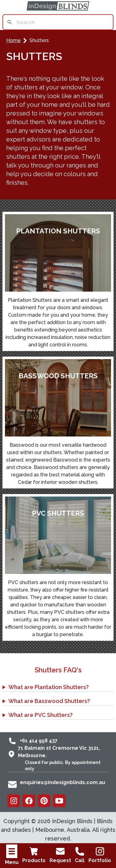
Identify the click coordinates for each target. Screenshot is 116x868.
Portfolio (100, 855)
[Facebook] (29, 801)
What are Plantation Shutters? (49, 687)
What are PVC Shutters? (41, 715)
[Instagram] (14, 801)
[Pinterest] (44, 801)
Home (13, 40)
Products (34, 855)
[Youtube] (59, 801)
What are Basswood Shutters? (49, 701)
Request (60, 855)
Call (80, 855)
